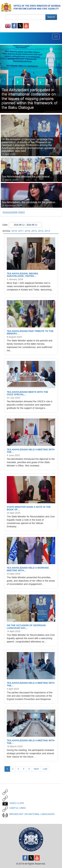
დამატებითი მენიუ (14, 213)
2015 (34, 231)
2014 (41, 231)
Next (36, 769)
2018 (14, 231)
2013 (47, 231)
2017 (21, 231)
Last (45, 769)
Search (51, 17)
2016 (27, 231)
